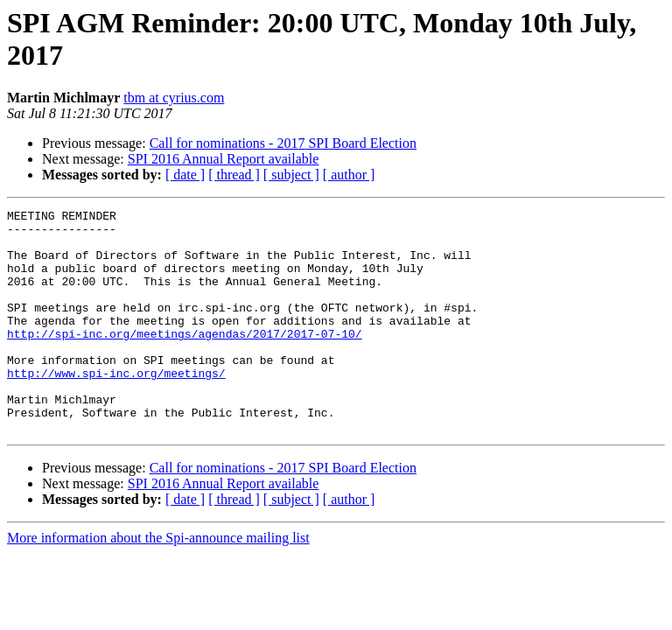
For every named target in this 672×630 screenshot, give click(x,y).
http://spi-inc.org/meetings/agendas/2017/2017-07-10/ (185, 360)
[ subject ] (291, 175)
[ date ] (185, 175)
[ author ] (349, 175)
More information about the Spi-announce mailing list (158, 582)
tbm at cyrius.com (174, 98)
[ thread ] (234, 175)
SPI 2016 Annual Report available (224, 159)
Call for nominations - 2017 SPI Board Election (283, 143)
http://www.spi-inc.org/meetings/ (116, 407)
